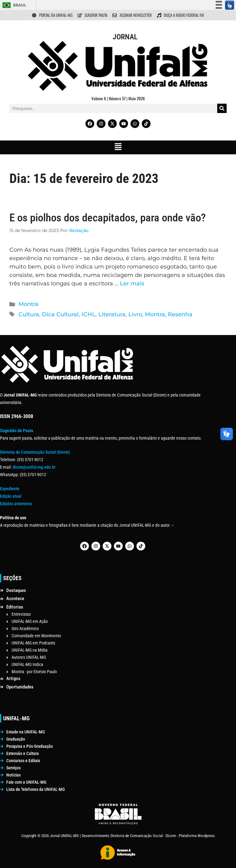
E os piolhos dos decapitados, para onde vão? (108, 218)
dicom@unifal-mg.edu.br (34, 467)
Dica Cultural (60, 314)
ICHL (88, 314)
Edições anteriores (16, 504)
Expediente (10, 489)
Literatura (112, 314)
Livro (135, 314)
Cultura (29, 314)
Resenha (180, 314)
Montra (28, 304)
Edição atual (11, 496)
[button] (118, 147)
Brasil (20, 5)
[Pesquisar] (222, 108)
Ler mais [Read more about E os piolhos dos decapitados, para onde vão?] (132, 284)
